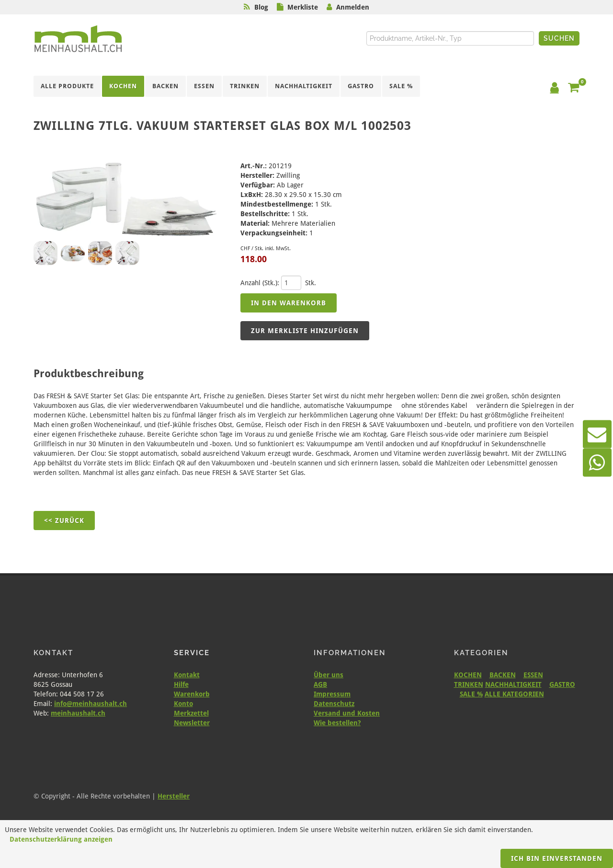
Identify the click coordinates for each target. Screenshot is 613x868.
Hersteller (174, 796)
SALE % (471, 694)
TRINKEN (469, 684)
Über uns (329, 675)
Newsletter (192, 723)
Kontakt (187, 675)
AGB (320, 684)
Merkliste (303, 7)
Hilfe (181, 684)
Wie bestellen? (337, 723)
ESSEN (533, 675)
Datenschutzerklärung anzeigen (61, 839)
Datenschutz (334, 704)
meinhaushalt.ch (78, 713)
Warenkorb (192, 694)
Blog (261, 7)
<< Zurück (64, 521)
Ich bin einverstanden (557, 858)
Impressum (332, 694)
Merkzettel (191, 713)
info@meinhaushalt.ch (91, 704)
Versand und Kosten (347, 713)
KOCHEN (468, 675)
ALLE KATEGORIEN (514, 694)
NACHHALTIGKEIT (513, 684)
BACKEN (503, 675)
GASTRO (562, 684)
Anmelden (353, 7)
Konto (183, 704)
